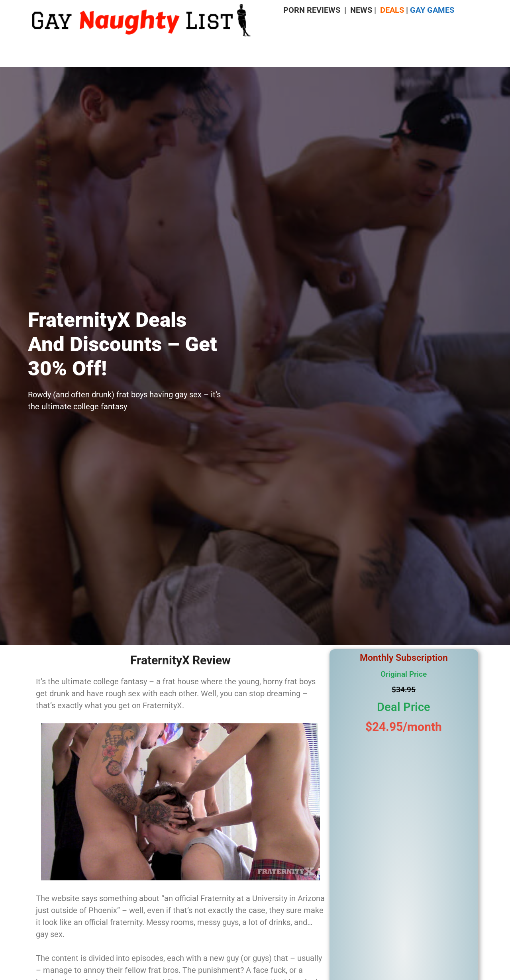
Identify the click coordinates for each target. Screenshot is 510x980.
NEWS (361, 10)
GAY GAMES (432, 10)
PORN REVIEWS (312, 10)
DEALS (392, 10)
